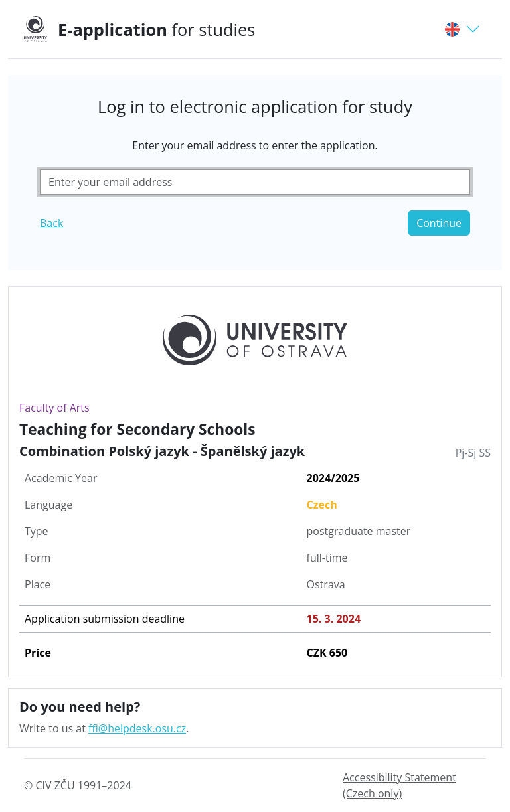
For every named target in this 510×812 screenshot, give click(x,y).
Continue (439, 223)
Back (51, 223)
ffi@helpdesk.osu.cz (137, 728)
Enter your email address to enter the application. (255, 145)
